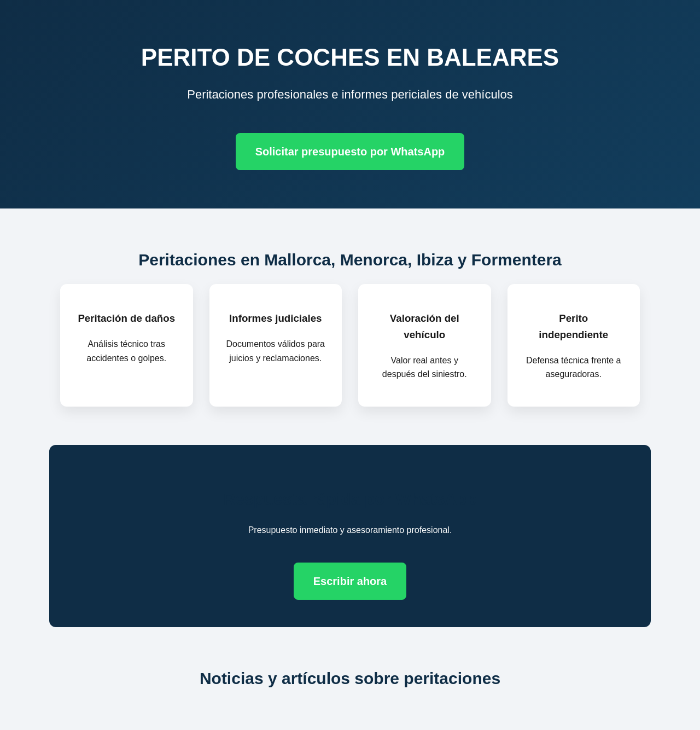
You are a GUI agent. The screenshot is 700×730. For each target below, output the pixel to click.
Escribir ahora (350, 581)
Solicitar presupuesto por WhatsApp (350, 152)
